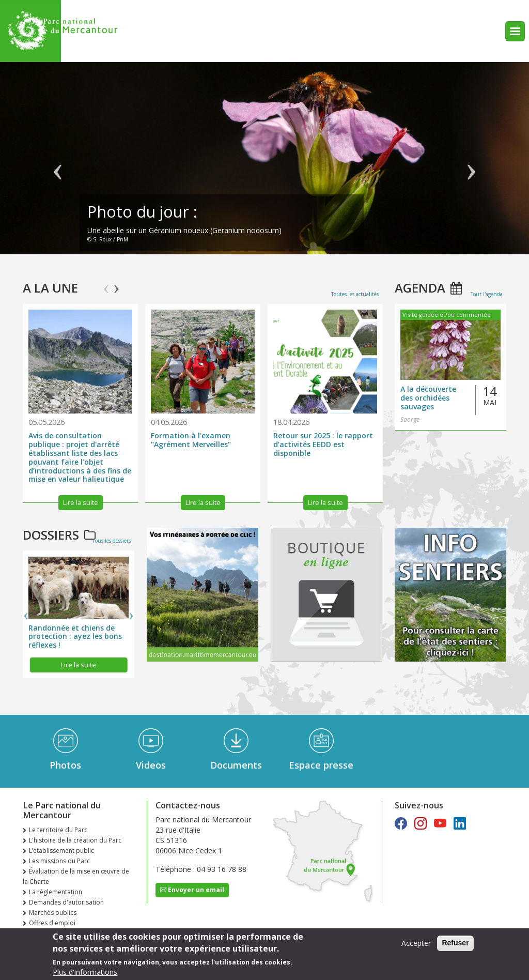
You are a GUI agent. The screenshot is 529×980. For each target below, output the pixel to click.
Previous (106, 284)
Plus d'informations (85, 972)
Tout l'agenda (487, 294)
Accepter (416, 943)
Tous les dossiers (112, 541)
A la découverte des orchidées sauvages (428, 398)
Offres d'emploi (52, 923)
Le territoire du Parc (58, 830)
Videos (151, 765)
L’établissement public (61, 851)
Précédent (58, 163)
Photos (65, 765)
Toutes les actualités (355, 294)
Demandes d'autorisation (66, 902)
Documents (236, 765)
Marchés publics (53, 913)
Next (116, 284)
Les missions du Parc (59, 861)
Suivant (471, 163)
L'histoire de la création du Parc (75, 840)
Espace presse (321, 765)
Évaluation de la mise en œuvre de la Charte (76, 876)
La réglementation (56, 892)
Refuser (455, 943)
